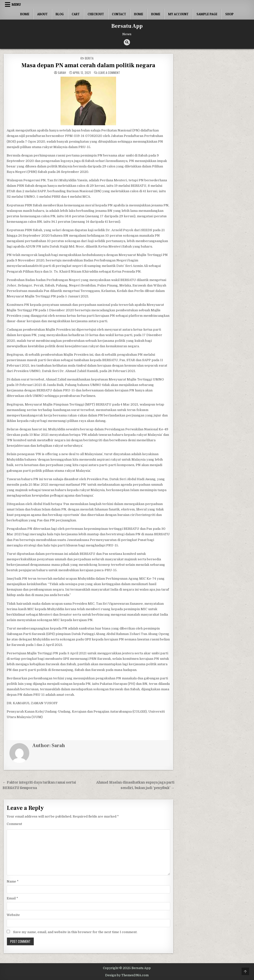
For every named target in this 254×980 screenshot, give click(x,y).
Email (12, 898)
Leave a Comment (109, 73)
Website (13, 915)
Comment (14, 824)
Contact (119, 14)
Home (25, 14)
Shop (229, 14)
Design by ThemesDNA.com (127, 975)
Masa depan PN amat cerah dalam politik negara (88, 65)
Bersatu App (127, 26)
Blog (60, 14)
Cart (76, 14)
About (42, 14)
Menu (16, 4)
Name (13, 881)
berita (89, 58)
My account (178, 14)
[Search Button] (127, 42)
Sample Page (207, 14)
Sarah (62, 73)
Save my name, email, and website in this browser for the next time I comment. (75, 932)
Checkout (96, 14)
